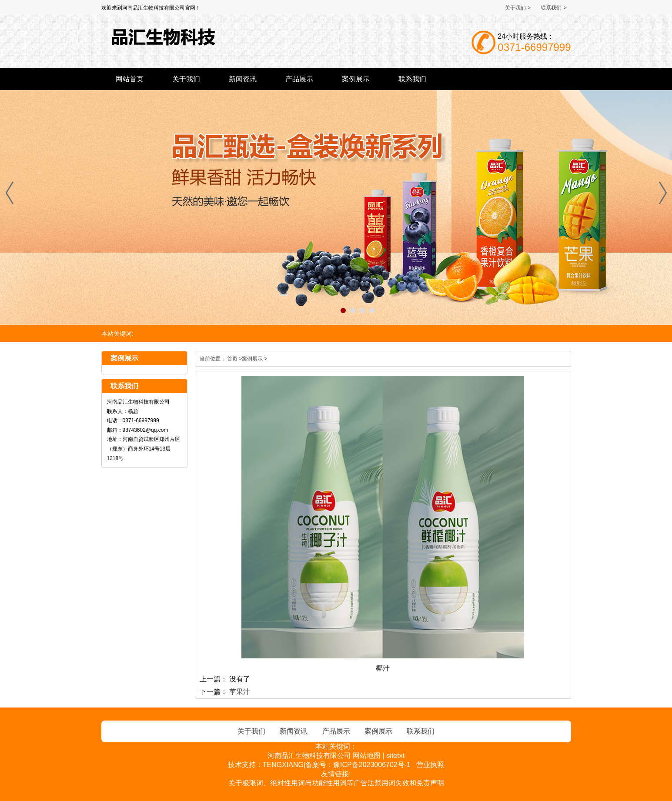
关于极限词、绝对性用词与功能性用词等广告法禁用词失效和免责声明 (336, 783)
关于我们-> (518, 8)
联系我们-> (553, 8)
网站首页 (130, 79)
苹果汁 (240, 692)
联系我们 (412, 79)
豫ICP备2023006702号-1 (372, 765)
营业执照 (430, 765)
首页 (232, 359)
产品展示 (299, 79)
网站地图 (367, 756)
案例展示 (356, 79)
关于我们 (186, 79)
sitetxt (395, 756)
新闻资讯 (243, 79)
